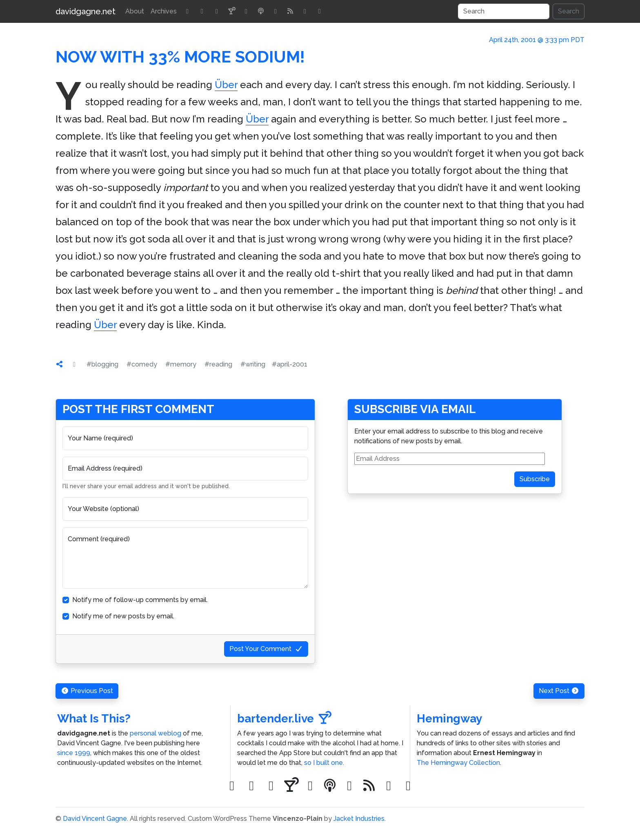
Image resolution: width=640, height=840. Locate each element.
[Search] (504, 11)
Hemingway (449, 719)
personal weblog (156, 733)
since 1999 (74, 753)
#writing (253, 364)
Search (569, 11)
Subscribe (535, 479)
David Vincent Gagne (95, 819)
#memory (181, 364)
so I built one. (324, 763)
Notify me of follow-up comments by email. (140, 600)
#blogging (102, 364)
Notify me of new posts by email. (123, 616)
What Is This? (94, 719)
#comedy (142, 364)
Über (226, 85)
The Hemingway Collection (458, 763)
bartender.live (284, 719)
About (135, 11)
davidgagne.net (86, 11)
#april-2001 (290, 364)
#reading (218, 364)
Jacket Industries (359, 819)
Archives (164, 11)
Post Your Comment (266, 649)
